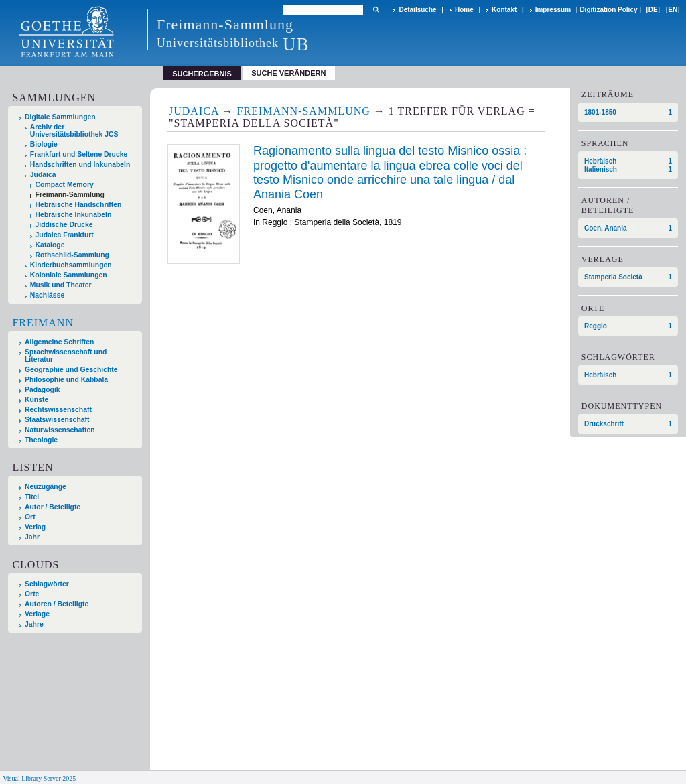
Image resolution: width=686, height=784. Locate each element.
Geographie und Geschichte (71, 370)
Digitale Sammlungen (60, 117)
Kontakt (504, 10)
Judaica (43, 175)
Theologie (41, 440)
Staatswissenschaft (57, 420)
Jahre (34, 624)
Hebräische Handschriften (79, 205)
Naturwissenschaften (60, 430)
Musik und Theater (61, 285)
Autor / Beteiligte (53, 507)
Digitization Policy (608, 10)
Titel (32, 497)
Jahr (32, 537)
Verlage (37, 614)
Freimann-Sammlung (70, 195)
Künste (37, 400)
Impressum (553, 10)
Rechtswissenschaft (58, 410)
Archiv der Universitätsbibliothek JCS (74, 131)
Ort (30, 517)
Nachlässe (47, 295)
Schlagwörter (47, 584)
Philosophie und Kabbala (66, 380)
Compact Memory (65, 185)
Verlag (35, 527)
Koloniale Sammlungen (69, 275)
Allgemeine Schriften (59, 342)
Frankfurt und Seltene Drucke (79, 154)
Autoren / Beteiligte (57, 604)
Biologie (44, 144)
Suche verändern (288, 73)
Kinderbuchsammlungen (71, 265)
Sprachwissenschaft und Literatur (66, 356)
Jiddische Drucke (64, 225)
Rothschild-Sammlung (72, 255)
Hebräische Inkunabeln (74, 215)
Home (464, 10)
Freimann (43, 323)
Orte (32, 594)
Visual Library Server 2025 (39, 778)
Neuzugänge (46, 487)
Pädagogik (43, 390)
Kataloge (50, 245)
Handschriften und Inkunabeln (80, 165)
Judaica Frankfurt (65, 235)
